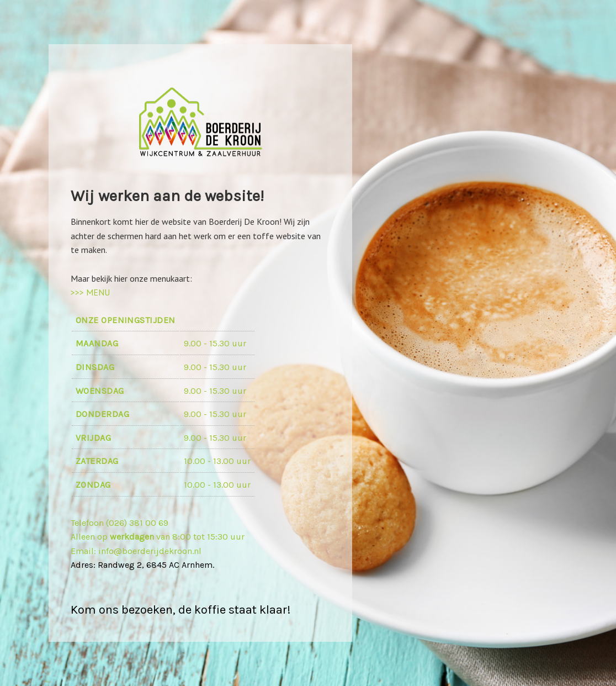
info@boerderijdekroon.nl (149, 551)
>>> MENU (90, 292)
